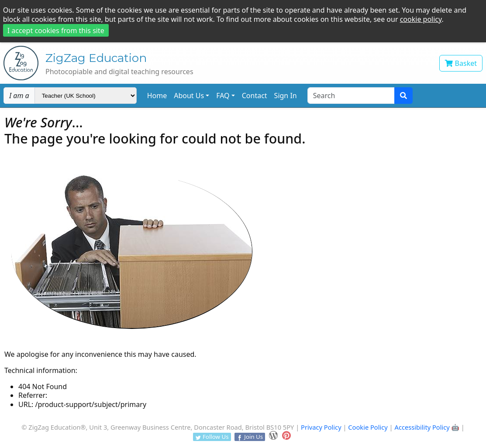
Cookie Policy (368, 427)
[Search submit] (403, 96)
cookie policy (421, 19)
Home (157, 96)
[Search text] (351, 96)
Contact (255, 96)
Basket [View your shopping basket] (461, 63)
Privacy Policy (321, 427)
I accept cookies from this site (56, 31)
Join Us (250, 437)
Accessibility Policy (422, 427)
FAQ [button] (223, 96)
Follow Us (212, 437)
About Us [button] (189, 96)
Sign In (286, 96)
